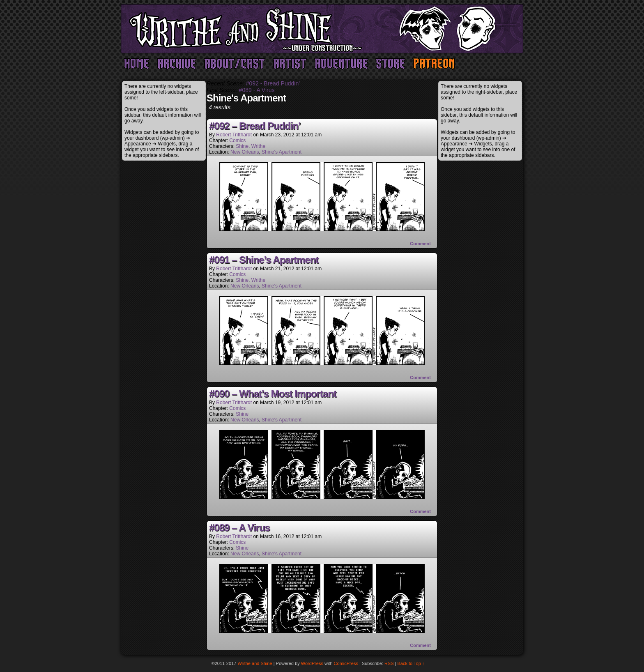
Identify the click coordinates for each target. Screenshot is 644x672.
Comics (237, 140)
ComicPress (346, 663)
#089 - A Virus (257, 90)
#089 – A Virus (239, 528)
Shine (242, 146)
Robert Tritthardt (234, 135)
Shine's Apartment (282, 152)
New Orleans (245, 152)
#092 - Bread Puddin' (273, 83)
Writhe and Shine (322, 29)
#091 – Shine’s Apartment (264, 260)
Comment (420, 244)
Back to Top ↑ (411, 663)
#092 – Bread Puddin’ (255, 126)
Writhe (258, 146)
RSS (389, 663)
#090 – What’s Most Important (273, 394)
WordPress (312, 663)
